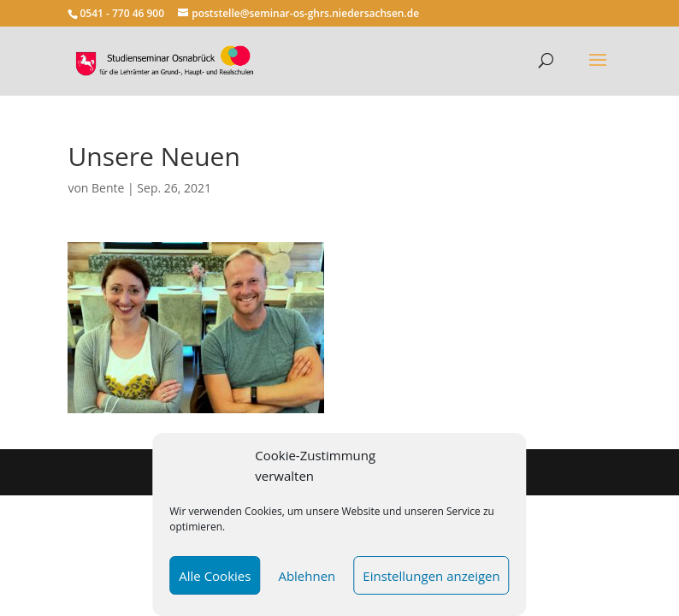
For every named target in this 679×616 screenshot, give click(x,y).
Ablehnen (307, 576)
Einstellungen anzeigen (431, 576)
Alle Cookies (215, 576)
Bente (108, 188)
